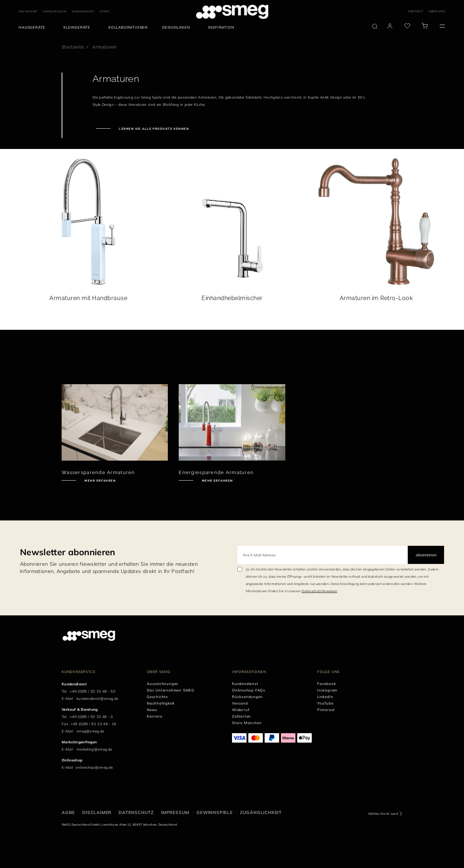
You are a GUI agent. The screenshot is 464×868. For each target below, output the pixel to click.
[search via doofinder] (375, 26)
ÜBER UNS (437, 11)
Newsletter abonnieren (68, 552)
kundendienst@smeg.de (97, 699)
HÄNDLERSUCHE (55, 11)
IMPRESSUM (175, 812)
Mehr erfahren (100, 481)
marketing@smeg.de (94, 749)
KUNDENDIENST (83, 11)
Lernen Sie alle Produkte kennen (153, 129)
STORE (104, 11)
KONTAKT (416, 11)
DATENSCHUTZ (136, 812)
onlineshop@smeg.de (94, 767)
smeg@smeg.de (90, 731)
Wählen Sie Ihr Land (383, 814)
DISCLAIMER (97, 812)
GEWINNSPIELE (215, 812)
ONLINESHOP (28, 11)
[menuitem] (34, 28)
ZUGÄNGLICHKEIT (261, 812)
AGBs (68, 812)
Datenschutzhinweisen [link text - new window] (319, 591)
